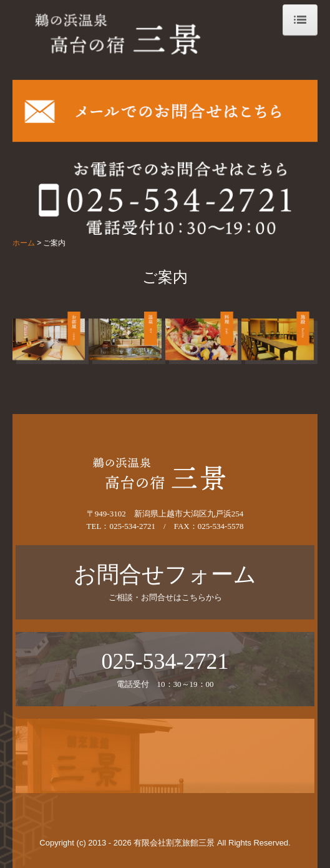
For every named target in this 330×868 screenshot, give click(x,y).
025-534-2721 (132, 526)
